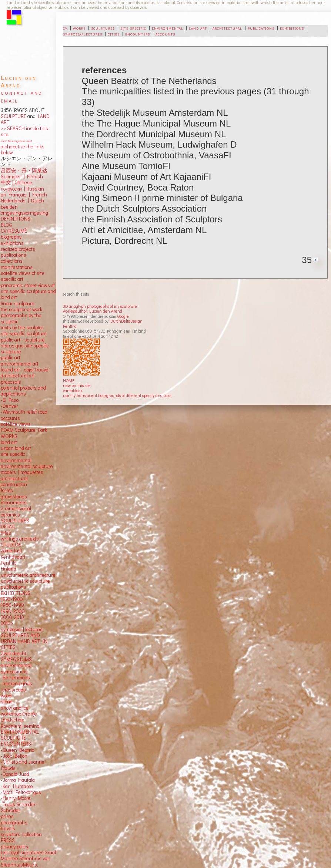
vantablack (73, 391)
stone (7, 702)
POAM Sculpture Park (24, 430)
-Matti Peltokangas (21, 792)
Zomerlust (11, 551)
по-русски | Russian (22, 189)
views (25, 424)
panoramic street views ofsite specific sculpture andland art (28, 291)
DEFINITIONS (16, 219)
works (79, 28)
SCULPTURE (14, 116)
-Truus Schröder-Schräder (19, 807)
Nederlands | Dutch (22, 201)
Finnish (34, 176)
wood (6, 696)
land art (198, 28)
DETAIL (8, 526)
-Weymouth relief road (24, 412)
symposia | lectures (22, 629)
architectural (227, 28)
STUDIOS (11, 545)
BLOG (6, 225)
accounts (165, 34)
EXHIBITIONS (16, 593)
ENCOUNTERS (16, 744)
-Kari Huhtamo (17, 786)
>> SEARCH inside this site (24, 131)
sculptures (103, 28)
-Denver (9, 406)
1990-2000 (13, 611)
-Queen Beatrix (17, 750)
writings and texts (20, 539)
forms (7, 490)
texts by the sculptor (22, 327)
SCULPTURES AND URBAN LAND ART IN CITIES (24, 641)
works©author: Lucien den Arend (93, 311)
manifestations (17, 267)
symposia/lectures (83, 34)
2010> (7, 623)
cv (65, 28)
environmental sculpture (27, 466)
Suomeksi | (13, 176)
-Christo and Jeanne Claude (23, 765)
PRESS (8, 840)
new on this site (77, 385)
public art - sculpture (23, 340)
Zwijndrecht (14, 653)
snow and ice (15, 708)
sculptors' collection (21, 834)
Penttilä (70, 326)
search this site (76, 294)
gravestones (14, 497)
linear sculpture (18, 303)
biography (11, 237)
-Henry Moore (16, 798)
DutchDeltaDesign (126, 321)
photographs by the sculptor (21, 318)
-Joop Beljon (14, 756)
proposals (11, 382)
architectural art (18, 376)
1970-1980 (12, 599)
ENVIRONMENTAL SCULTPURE (20, 735)
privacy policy (14, 847)
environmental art (20, 364)
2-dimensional (16, 508)
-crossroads (13, 690)
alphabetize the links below (23, 149)
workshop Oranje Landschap (19, 717)
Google (123, 316)
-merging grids (16, 683)
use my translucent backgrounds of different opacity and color (117, 395)
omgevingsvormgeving (24, 213)
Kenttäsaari (13, 557)
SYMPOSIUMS (16, 659)
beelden (9, 207)
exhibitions (292, 28)
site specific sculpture (24, 333)
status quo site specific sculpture (25, 349)
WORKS (9, 436)
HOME (69, 381)
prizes (7, 816)
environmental (168, 28)
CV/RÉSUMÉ (14, 231)
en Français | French (24, 195)
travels (8, 828)
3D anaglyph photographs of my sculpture (100, 306)
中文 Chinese (16, 182)
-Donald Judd (15, 774)
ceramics (10, 515)
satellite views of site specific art (23, 276)
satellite (9, 424)
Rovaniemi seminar (21, 726)
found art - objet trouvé (25, 370)
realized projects (18, 249)
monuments (14, 502)
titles (6, 533)
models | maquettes (22, 472)
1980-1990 (12, 605)
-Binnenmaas (15, 677)
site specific (133, 28)
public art (11, 357)
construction (14, 484)
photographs (14, 822)
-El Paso (10, 400)
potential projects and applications (23, 391)
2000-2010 (12, 617)
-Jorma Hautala (18, 780)
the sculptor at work (21, 309)
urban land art (16, 448)
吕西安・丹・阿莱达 (24, 171)
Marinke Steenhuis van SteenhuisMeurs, (26, 861)
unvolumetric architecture (28, 575)
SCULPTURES (15, 521)
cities (114, 34)
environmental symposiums (16, 668)
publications (261, 28)
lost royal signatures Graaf (29, 852)
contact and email (22, 96)
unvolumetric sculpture (25, 581)
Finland (9, 569)
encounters (138, 34)
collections (12, 261)
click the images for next (16, 141)
